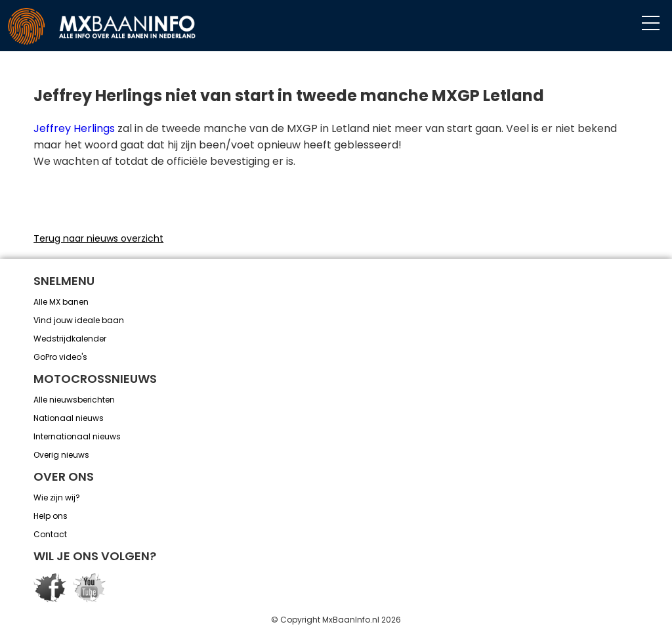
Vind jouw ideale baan (79, 320)
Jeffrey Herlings (74, 128)
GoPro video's (60, 357)
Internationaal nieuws (77, 436)
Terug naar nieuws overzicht (98, 238)
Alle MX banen (61, 302)
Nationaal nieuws (69, 418)
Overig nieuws (61, 455)
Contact (50, 534)
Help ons (51, 516)
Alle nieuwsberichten (74, 400)
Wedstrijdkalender (70, 339)
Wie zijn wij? (57, 497)
